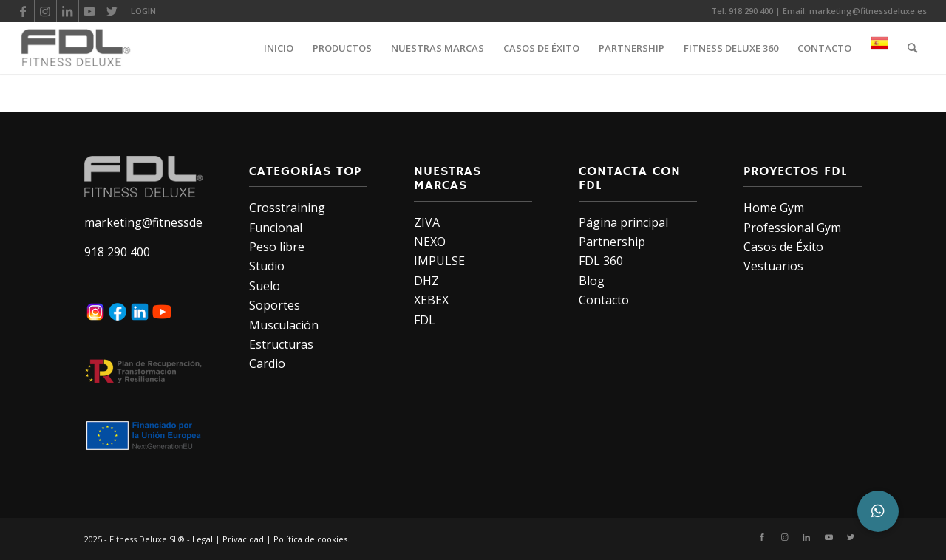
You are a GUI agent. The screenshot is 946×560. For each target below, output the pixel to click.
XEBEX (431, 300)
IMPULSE (439, 261)
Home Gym (774, 208)
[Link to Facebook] (23, 11)
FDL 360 (601, 261)
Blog (592, 281)
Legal (203, 539)
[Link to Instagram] (45, 11)
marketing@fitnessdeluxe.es (868, 11)
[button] (878, 511)
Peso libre (277, 247)
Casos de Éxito (783, 247)
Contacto (604, 300)
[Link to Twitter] (112, 11)
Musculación (284, 325)
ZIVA (427, 222)
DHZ (426, 281)
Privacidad (243, 539)
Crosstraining (287, 208)
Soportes (275, 305)
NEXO (430, 242)
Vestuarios (773, 266)
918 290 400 (751, 11)
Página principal (623, 222)
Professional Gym (792, 228)
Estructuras (281, 344)
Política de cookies (310, 539)
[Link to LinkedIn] (68, 11)
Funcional (276, 228)
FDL (425, 320)
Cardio (267, 363)
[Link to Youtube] (90, 11)
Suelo (265, 286)
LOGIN (143, 11)
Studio (267, 266)
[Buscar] (912, 48)
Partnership (612, 242)
